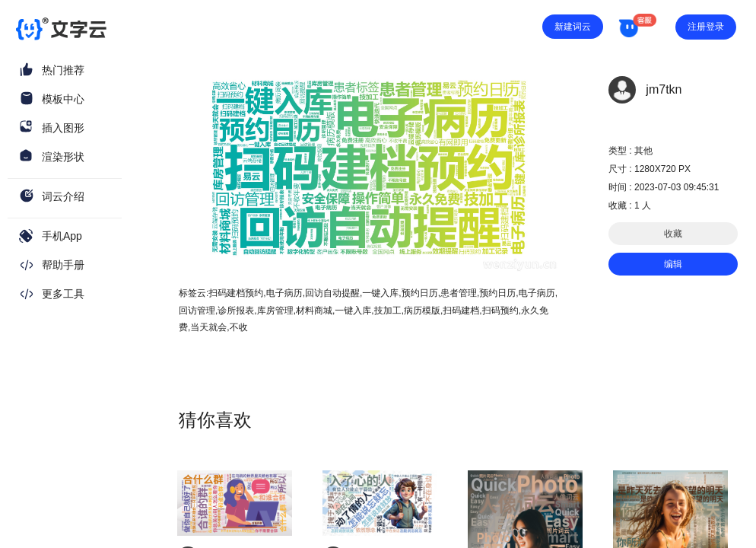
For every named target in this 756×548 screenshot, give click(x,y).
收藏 (673, 234)
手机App (62, 236)
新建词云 (573, 27)
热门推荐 (63, 70)
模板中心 (63, 99)
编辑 (673, 264)
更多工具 (63, 294)
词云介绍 (63, 196)
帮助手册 (63, 265)
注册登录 (706, 27)
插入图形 (63, 128)
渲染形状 (63, 157)
